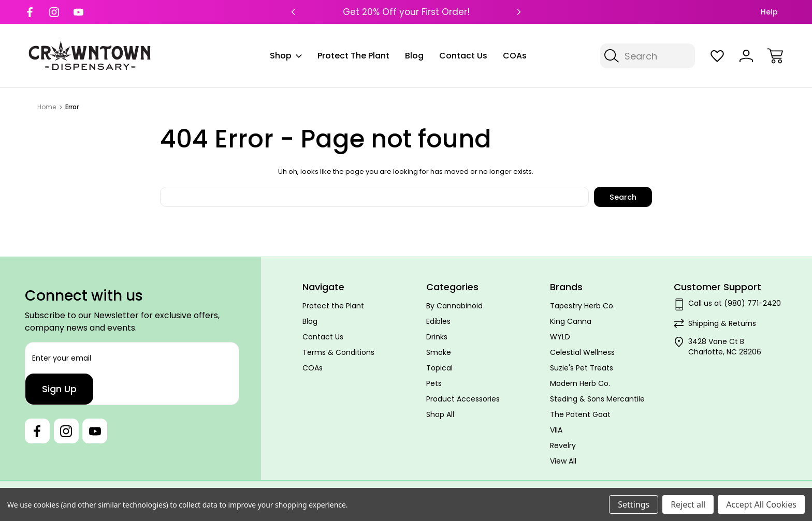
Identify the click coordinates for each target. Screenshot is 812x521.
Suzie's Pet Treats (582, 368)
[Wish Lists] (717, 56)
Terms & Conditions (338, 352)
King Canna (571, 321)
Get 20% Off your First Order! (406, 12)
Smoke (439, 352)
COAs (515, 56)
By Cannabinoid (454, 306)
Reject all (688, 504)
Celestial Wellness (582, 352)
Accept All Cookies (761, 504)
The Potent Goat (580, 414)
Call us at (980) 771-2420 (735, 303)
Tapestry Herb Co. (582, 306)
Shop (286, 56)
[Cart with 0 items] (775, 56)
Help (769, 12)
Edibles (438, 321)
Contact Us (463, 56)
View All (563, 461)
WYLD (560, 337)
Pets (434, 383)
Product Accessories (463, 399)
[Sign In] (746, 56)
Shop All (440, 414)
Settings (634, 504)
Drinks (437, 337)
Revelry (563, 445)
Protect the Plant (353, 56)
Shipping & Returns (722, 323)
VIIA (556, 430)
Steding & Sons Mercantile (597, 399)
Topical (439, 368)
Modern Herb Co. (580, 383)
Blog (414, 56)
